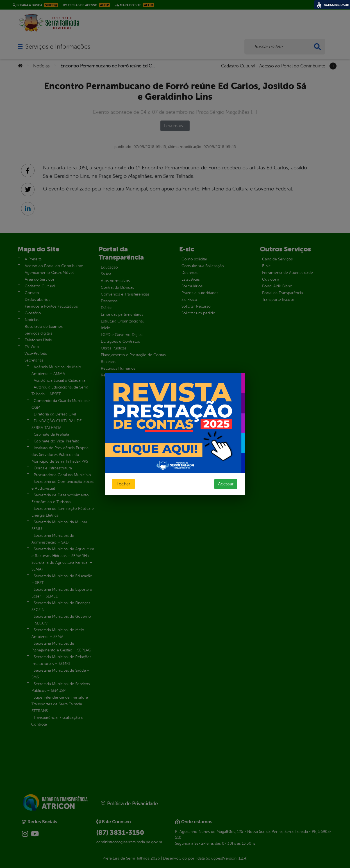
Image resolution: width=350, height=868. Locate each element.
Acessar (226, 484)
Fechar (123, 484)
